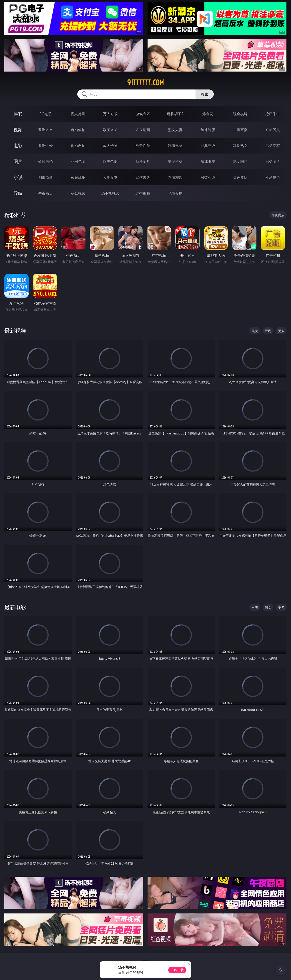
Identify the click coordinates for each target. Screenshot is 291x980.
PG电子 (45, 114)
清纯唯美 (208, 161)
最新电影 (15, 607)
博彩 (18, 114)
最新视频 (15, 331)
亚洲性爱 (45, 146)
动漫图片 (143, 161)
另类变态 (273, 146)
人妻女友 (110, 177)
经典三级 (208, 146)
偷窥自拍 (45, 161)
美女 (255, 331)
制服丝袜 (175, 146)
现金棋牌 (240, 114)
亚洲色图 (78, 161)
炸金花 (208, 114)
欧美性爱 (143, 146)
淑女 (268, 607)
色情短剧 (175, 193)
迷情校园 (175, 177)
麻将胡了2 (175, 114)
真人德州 (78, 114)
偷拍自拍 (78, 146)
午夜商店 (45, 193)
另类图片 (273, 161)
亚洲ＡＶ (45, 130)
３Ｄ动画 (143, 130)
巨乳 (268, 331)
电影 (18, 145)
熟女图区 (240, 161)
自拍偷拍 (78, 130)
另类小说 (208, 177)
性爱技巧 (273, 177)
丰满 (255, 607)
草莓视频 (78, 193)
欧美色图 (110, 161)
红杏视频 (143, 193)
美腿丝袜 (175, 161)
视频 (18, 130)
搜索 (205, 94)
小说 (18, 177)
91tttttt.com (145, 83)
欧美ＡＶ (110, 130)
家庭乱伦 (78, 177)
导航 (18, 193)
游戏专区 (143, 114)
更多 (281, 331)
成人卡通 (110, 146)
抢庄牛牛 (273, 114)
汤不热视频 (110, 193)
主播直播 (240, 130)
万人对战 (110, 114)
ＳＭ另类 (273, 130)
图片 (18, 161)
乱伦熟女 (240, 146)
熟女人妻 (175, 130)
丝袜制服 (208, 130)
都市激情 (45, 177)
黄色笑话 (240, 177)
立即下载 (177, 970)
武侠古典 (143, 177)
